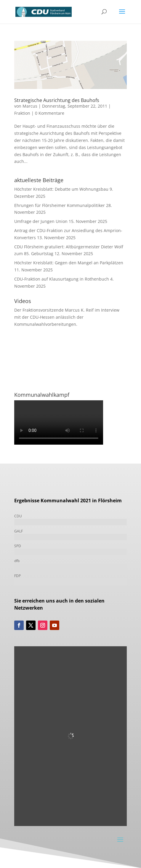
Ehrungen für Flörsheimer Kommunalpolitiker (60, 205)
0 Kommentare (50, 113)
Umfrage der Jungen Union (41, 221)
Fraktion (22, 113)
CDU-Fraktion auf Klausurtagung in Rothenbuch (62, 279)
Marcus (30, 106)
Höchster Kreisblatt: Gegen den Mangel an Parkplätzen (69, 263)
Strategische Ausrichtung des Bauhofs (57, 100)
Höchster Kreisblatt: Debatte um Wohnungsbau (61, 189)
